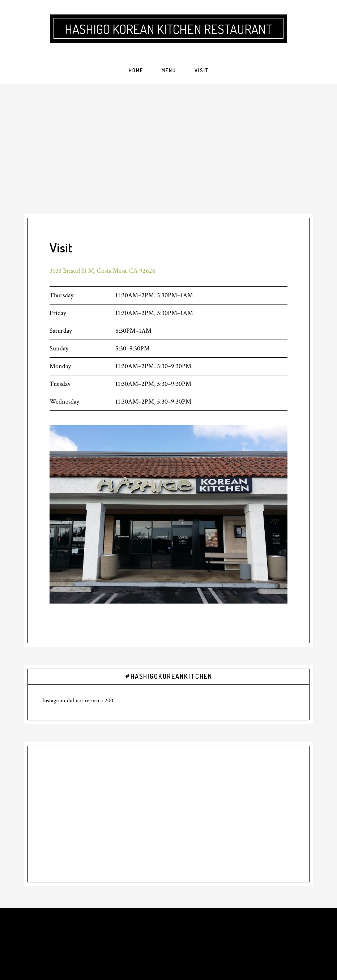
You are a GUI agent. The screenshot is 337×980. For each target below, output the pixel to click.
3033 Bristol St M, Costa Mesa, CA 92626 (103, 271)
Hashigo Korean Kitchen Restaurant (168, 29)
